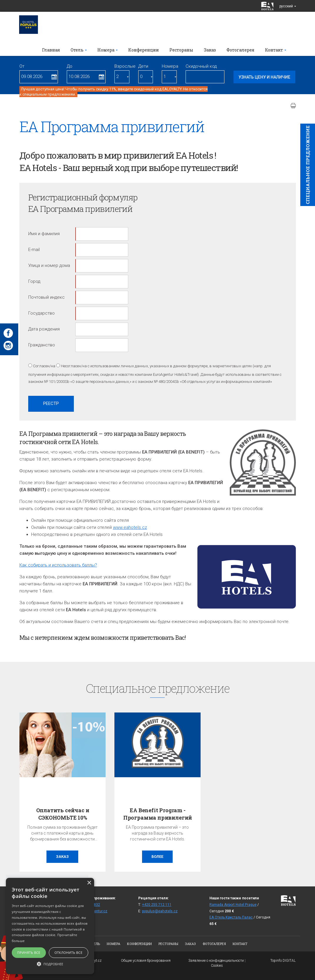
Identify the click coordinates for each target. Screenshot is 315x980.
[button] (50, 964)
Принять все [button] (29, 952)
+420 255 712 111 (157, 905)
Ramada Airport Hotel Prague (233, 905)
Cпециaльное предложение (308, 165)
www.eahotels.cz (130, 527)
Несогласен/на (74, 366)
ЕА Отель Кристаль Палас (231, 917)
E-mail (34, 250)
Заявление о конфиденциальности (216, 961)
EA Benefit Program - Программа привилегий (158, 814)
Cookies (217, 966)
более (157, 857)
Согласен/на (44, 366)
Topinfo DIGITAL (283, 961)
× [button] (89, 883)
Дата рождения (44, 329)
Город (34, 281)
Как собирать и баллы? (58, 565)
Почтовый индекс (46, 297)
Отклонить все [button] (68, 952)
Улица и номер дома (49, 265)
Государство (41, 313)
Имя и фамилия (44, 234)
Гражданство (42, 345)
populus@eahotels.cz (160, 911)
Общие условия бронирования (146, 961)
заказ (62, 857)
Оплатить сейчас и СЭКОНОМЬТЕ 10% (63, 814)
